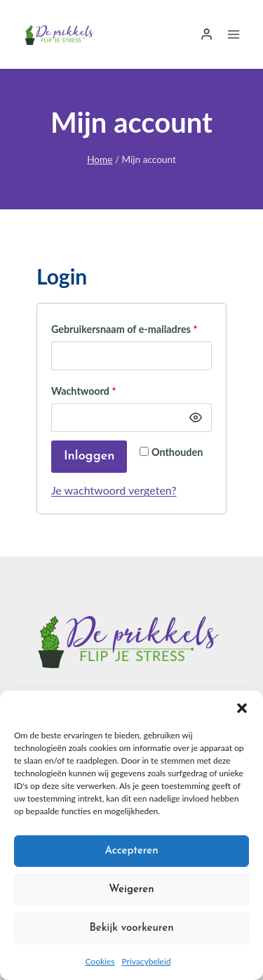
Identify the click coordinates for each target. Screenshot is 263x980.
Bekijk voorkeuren (131, 928)
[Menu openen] (233, 34)
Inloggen (89, 456)
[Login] (207, 34)
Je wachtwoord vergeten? (114, 490)
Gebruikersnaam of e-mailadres (128, 330)
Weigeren (131, 890)
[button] (242, 708)
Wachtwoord (87, 392)
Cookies (100, 961)
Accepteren (131, 851)
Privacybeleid (146, 961)
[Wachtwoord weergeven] (196, 418)
